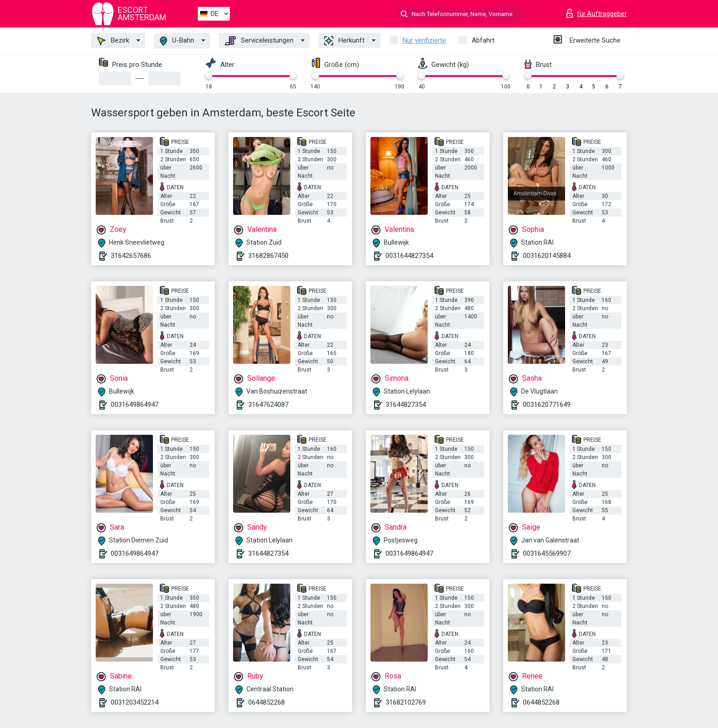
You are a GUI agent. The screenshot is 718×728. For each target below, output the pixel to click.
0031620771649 (547, 405)
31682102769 (406, 702)
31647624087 (268, 405)
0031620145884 (547, 256)
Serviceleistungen (259, 41)
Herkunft (344, 41)
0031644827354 (409, 256)
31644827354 (406, 405)
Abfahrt (483, 40)
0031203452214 (135, 702)
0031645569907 (547, 553)
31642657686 (131, 256)
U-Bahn (177, 41)
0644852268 (267, 702)
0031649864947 (135, 405)
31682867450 (268, 256)
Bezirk (113, 41)
